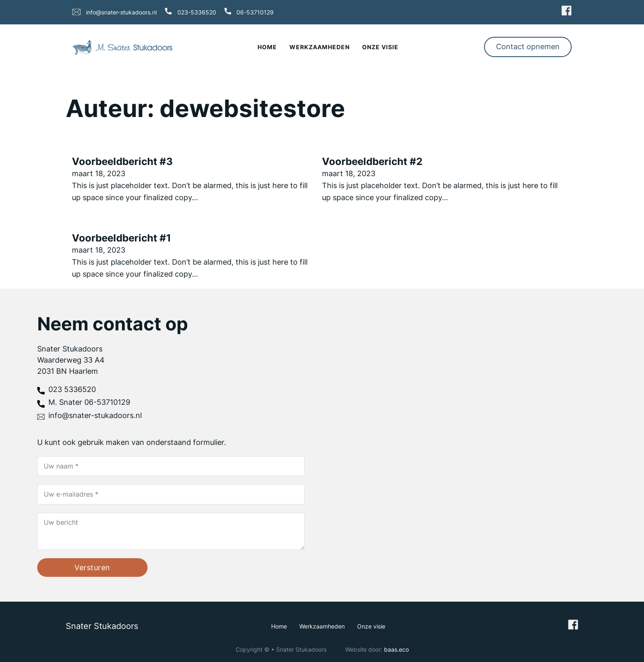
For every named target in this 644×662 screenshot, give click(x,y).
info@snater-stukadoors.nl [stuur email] (95, 415)
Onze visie (380, 47)
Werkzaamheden (320, 47)
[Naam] (171, 466)
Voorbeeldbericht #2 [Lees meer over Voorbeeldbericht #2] (372, 161)
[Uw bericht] (171, 531)
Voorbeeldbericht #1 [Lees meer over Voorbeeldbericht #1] (122, 238)
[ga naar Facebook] (566, 12)
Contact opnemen (528, 47)
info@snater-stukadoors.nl (121, 12)
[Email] (171, 494)
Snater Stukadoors (102, 626)
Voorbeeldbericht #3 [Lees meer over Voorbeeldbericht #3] (122, 161)
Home (267, 47)
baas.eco (396, 649)
